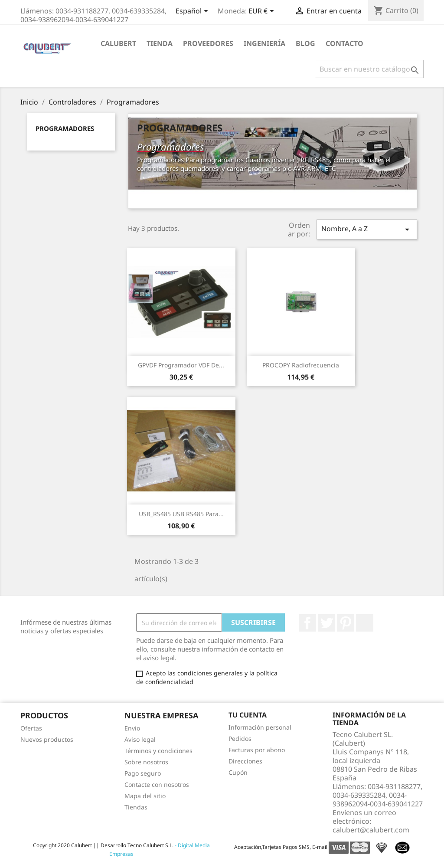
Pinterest (346, 623)
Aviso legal (140, 739)
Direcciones (245, 761)
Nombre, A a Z (367, 229)
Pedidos (240, 739)
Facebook (307, 623)
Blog (305, 43)
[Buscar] (369, 69)
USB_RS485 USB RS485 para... (181, 514)
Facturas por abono (257, 750)
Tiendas (136, 807)
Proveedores (208, 43)
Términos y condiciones (158, 751)
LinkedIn (365, 623)
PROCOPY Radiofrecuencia (301, 365)
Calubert (118, 43)
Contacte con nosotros (157, 784)
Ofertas (31, 728)
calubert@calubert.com (371, 830)
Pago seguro (143, 773)
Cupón (238, 772)
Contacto (344, 43)
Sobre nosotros (146, 762)
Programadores (65, 128)
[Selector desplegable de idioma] (193, 12)
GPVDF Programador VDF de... (181, 365)
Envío (132, 728)
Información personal (260, 727)
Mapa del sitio (145, 796)
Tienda (160, 43)
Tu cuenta (248, 715)
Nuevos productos (47, 739)
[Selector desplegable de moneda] (263, 12)
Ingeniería (264, 43)
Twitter (326, 623)
